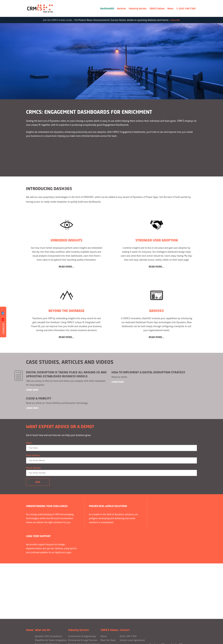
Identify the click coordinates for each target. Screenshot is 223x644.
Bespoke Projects (43, 606)
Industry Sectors (138, 9)
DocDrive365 (107, 9)
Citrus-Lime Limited (128, 640)
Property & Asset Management (83, 598)
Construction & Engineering (82, 587)
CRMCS (40, 9)
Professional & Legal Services (83, 591)
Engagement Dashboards (47, 598)
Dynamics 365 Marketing (47, 594)
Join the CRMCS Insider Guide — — (111, 20)
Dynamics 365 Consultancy (48, 587)
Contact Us (3, 328)
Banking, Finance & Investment (84, 594)
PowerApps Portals (44, 602)
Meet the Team (108, 591)
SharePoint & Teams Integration (51, 591)
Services (122, 9)
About (104, 587)
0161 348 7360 (186, 9)
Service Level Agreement (132, 591)
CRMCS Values (157, 9)
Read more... (66, 267)
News (170, 9)
